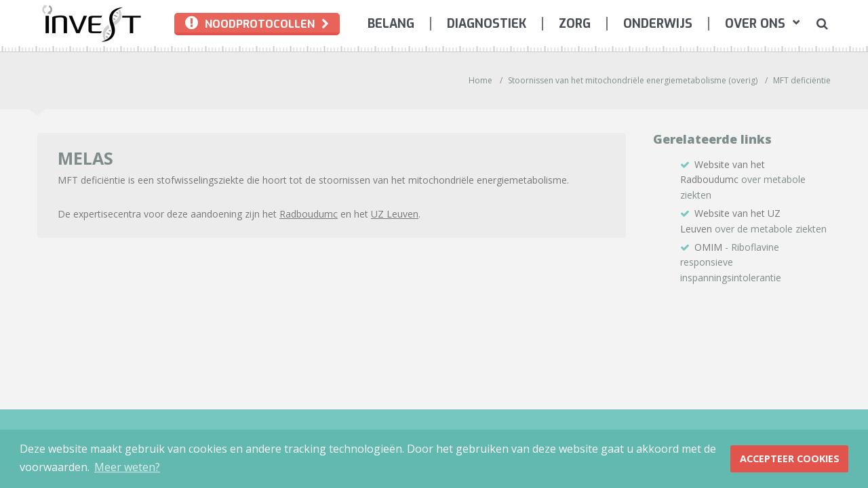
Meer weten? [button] (127, 467)
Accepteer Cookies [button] (790, 459)
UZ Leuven (395, 214)
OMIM (708, 247)
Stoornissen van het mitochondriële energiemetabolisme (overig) (633, 80)
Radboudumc (309, 214)
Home (480, 80)
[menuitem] (391, 24)
